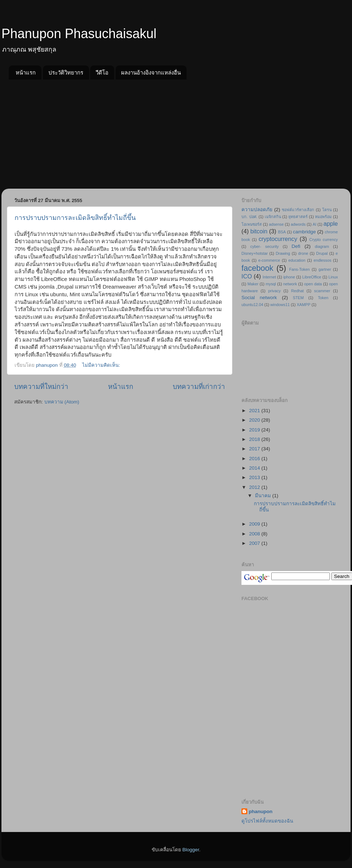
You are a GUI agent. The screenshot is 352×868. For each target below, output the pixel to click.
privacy (275, 291)
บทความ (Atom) (62, 402)
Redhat (297, 291)
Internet (269, 277)
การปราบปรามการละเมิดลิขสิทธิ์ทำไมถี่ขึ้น (75, 218)
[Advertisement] (176, 134)
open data (313, 284)
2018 (255, 439)
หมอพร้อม (323, 217)
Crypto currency (324, 240)
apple (331, 224)
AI (315, 224)
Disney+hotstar (255, 253)
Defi (296, 246)
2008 (255, 534)
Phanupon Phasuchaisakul (79, 34)
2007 (255, 543)
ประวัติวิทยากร (66, 73)
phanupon (261, 811)
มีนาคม (264, 496)
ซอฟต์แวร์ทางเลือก (298, 210)
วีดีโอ (102, 73)
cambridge (305, 232)
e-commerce (269, 260)
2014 (255, 468)
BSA (282, 232)
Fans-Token (299, 269)
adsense (276, 224)
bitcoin (259, 231)
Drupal (322, 253)
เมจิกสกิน (273, 217)
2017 (255, 449)
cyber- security (264, 246)
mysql (271, 284)
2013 (255, 477)
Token (323, 298)
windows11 (280, 305)
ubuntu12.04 (252, 305)
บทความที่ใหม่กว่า (41, 387)
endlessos (322, 260)
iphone (289, 277)
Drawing (283, 253)
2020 (255, 420)
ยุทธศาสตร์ (298, 217)
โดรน (327, 210)
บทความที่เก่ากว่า (199, 387)
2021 (255, 411)
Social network (259, 298)
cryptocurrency (278, 239)
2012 (255, 487)
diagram (322, 246)
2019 (255, 430)
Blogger (191, 850)
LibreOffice (312, 277)
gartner (325, 269)
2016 (255, 459)
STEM (298, 298)
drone (303, 253)
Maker (253, 284)
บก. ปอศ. (249, 217)
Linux (333, 277)
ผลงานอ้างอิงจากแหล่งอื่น (151, 73)
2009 (255, 524)
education (297, 260)
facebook (257, 268)
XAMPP (304, 305)
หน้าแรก (26, 73)
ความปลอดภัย (257, 210)
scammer (322, 291)
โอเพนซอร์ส (252, 224)
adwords (298, 224)
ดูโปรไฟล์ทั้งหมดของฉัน (267, 821)
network (290, 284)
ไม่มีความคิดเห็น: (102, 365)
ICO (247, 276)
